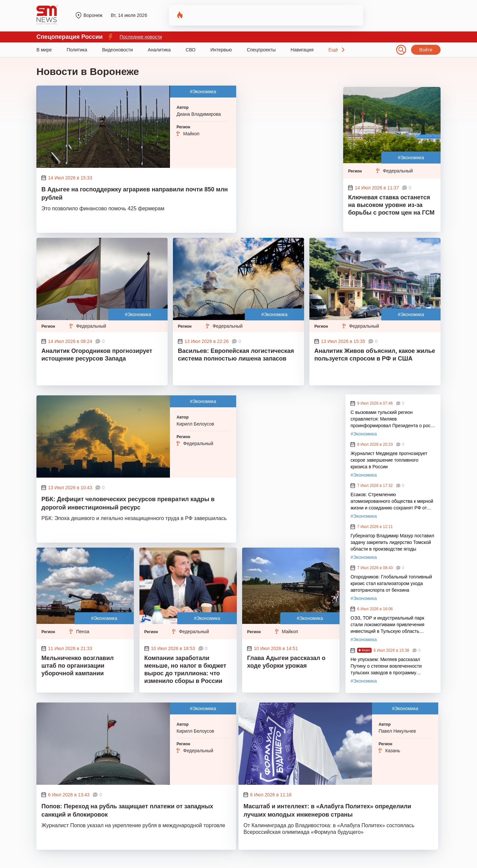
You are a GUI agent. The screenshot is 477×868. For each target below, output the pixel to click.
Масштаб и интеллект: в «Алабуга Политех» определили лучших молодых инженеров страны (327, 810)
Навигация (302, 50)
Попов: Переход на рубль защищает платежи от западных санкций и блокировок (127, 810)
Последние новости (141, 37)
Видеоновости (117, 50)
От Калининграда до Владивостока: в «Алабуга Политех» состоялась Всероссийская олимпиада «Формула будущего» (329, 829)
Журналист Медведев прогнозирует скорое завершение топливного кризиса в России (389, 460)
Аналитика (159, 50)
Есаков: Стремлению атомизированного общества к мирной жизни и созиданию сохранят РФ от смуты (392, 501)
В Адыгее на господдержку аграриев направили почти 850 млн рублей (135, 194)
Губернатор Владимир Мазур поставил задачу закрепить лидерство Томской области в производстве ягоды (392, 542)
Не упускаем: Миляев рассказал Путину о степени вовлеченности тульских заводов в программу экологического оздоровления (386, 666)
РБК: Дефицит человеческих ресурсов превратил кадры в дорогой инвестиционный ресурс (128, 503)
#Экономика (203, 92)
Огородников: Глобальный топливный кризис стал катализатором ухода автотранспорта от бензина (391, 583)
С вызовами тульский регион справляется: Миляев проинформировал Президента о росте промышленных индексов (393, 419)
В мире (44, 50)
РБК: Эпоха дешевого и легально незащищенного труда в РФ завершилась (134, 518)
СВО (190, 50)
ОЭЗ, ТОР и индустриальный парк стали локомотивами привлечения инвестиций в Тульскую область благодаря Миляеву (387, 625)
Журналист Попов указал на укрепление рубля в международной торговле (133, 825)
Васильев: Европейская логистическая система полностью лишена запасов (236, 355)
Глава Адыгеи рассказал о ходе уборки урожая (286, 662)
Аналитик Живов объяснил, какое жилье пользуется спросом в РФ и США (375, 355)
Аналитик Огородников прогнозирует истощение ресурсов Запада (97, 355)
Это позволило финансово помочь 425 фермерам (103, 208)
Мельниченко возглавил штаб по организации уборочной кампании (78, 666)
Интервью (221, 50)
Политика (77, 50)
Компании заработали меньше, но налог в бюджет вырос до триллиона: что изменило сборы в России (185, 669)
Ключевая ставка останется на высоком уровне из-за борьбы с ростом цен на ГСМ (391, 205)
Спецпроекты (261, 50)
